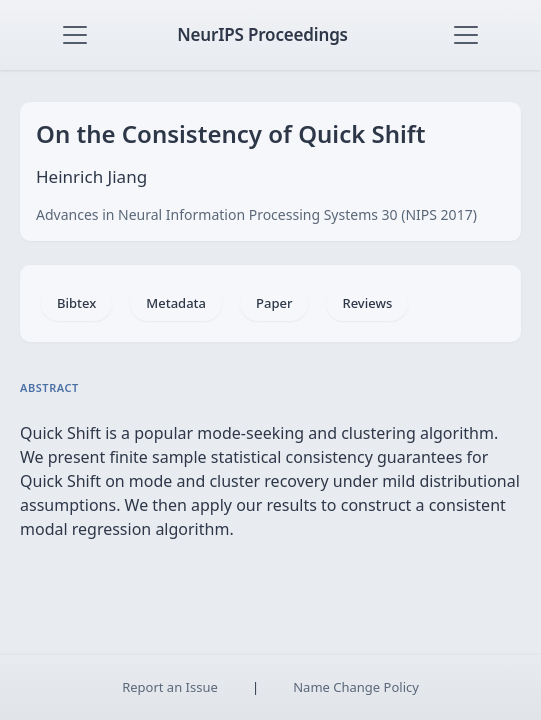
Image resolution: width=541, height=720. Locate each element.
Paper (274, 303)
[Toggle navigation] (75, 35)
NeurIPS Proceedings (262, 34)
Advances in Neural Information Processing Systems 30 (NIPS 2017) (256, 214)
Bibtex (76, 303)
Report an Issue (170, 687)
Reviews (367, 303)
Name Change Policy (356, 687)
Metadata (176, 303)
